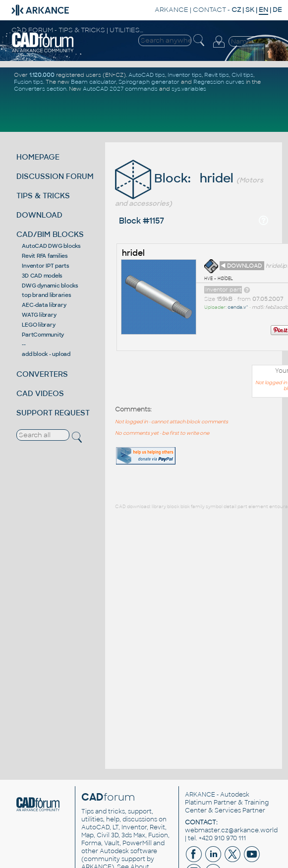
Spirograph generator (149, 82)
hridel (133, 253)
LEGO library (38, 325)
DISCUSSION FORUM (55, 176)
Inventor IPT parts (46, 266)
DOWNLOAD (39, 215)
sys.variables (189, 89)
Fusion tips (29, 82)
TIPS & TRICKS (43, 196)
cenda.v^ (238, 307)
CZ (236, 10)
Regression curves (219, 82)
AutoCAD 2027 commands (120, 89)
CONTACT (209, 10)
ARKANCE (172, 10)
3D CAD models (42, 276)
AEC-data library (44, 305)
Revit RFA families (45, 256)
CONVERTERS (42, 374)
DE (277, 10)
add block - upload (46, 354)
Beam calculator (93, 82)
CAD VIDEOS (40, 393)
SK (250, 10)
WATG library (39, 315)
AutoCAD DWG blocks (51, 246)
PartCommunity (43, 335)
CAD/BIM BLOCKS (50, 234)
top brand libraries (46, 295)
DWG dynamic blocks (50, 286)
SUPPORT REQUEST (53, 413)
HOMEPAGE (38, 157)
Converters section (40, 89)
